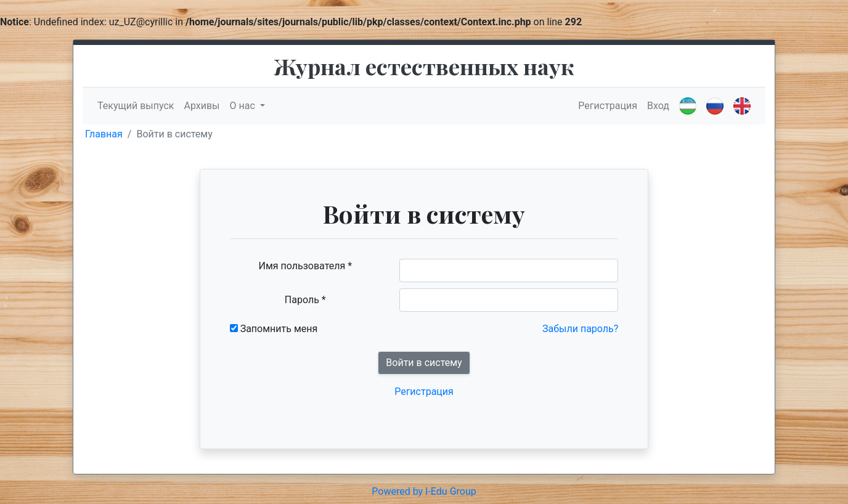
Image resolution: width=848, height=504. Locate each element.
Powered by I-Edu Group (424, 491)
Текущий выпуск (136, 106)
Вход (658, 106)
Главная (104, 134)
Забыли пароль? (580, 329)
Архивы (202, 106)
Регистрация (608, 106)
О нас (244, 106)
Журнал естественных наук (424, 66)
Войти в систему (424, 363)
